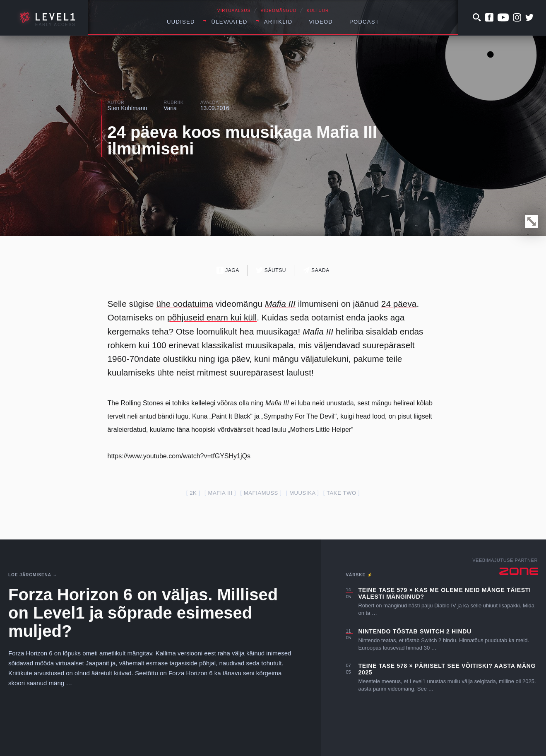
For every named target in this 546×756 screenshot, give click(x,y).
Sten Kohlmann (127, 108)
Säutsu (271, 270)
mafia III (220, 493)
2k (193, 493)
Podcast (364, 22)
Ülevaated (230, 22)
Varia (170, 108)
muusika (302, 493)
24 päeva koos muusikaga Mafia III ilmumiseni (242, 140)
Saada (316, 270)
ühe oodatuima (185, 304)
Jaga (228, 270)
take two (342, 493)
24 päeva (399, 304)
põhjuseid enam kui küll (212, 317)
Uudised (181, 22)
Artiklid (278, 22)
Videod (321, 22)
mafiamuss (261, 493)
